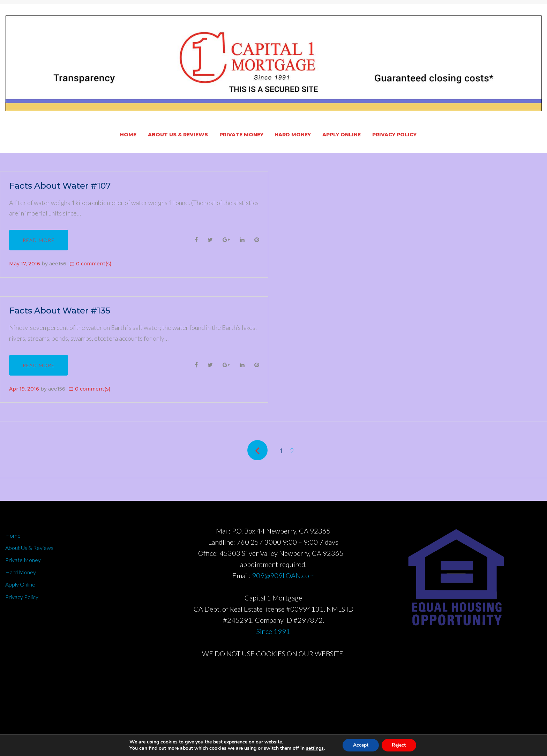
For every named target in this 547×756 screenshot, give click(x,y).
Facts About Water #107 (60, 186)
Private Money (241, 135)
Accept (361, 745)
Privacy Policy (394, 135)
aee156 (58, 264)
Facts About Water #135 (60, 311)
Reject (399, 745)
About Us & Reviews (178, 135)
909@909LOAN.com (283, 575)
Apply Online (342, 135)
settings (314, 748)
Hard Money (293, 135)
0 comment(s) (90, 264)
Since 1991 (273, 631)
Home (128, 135)
